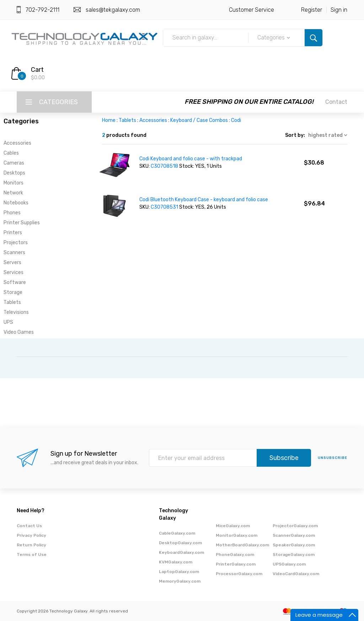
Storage (13, 292)
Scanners (14, 253)
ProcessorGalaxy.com (239, 574)
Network (13, 193)
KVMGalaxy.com (176, 562)
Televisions (16, 312)
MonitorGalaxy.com (237, 535)
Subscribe (284, 458)
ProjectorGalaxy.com (295, 526)
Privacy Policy (31, 535)
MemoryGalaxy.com (180, 581)
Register (312, 10)
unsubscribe (333, 458)
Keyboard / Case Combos (199, 120)
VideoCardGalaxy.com (296, 574)
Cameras (14, 163)
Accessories (17, 143)
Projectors (16, 243)
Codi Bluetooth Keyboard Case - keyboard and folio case (204, 200)
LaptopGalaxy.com (179, 572)
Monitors (14, 183)
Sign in (339, 10)
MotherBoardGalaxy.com (242, 545)
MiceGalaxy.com (233, 526)
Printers (13, 233)
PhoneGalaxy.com (235, 555)
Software (15, 282)
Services (14, 272)
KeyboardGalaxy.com (181, 552)
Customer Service (251, 10)
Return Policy (31, 545)
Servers (12, 263)
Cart (37, 70)
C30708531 (165, 207)
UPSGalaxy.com (289, 564)
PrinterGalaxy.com (236, 564)
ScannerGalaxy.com (294, 535)
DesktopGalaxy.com (180, 543)
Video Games (19, 332)
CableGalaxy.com (177, 533)
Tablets (12, 302)
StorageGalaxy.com (294, 555)
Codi (236, 120)
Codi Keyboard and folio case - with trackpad (191, 159)
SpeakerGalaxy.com (294, 545)
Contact (336, 102)
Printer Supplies (22, 223)
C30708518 (165, 166)
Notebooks (16, 203)
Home (109, 120)
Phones (12, 213)
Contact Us (29, 526)
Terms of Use (32, 555)
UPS (8, 322)
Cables (11, 153)
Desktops (14, 173)
